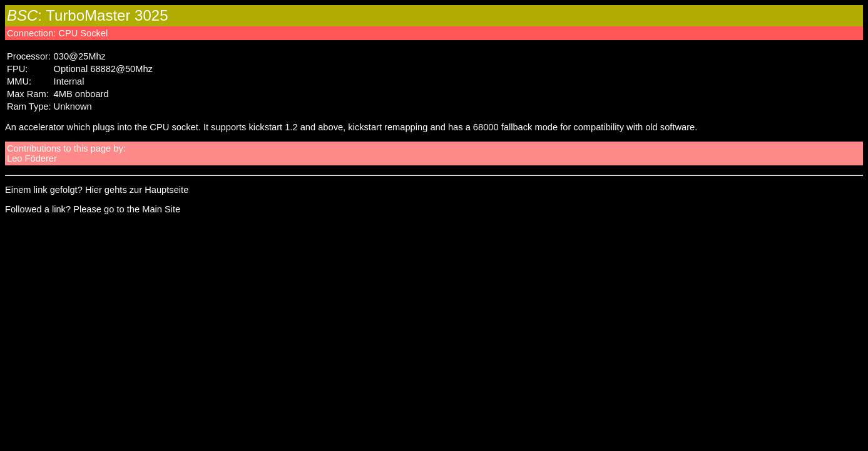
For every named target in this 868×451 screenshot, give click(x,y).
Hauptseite (166, 190)
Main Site (161, 209)
